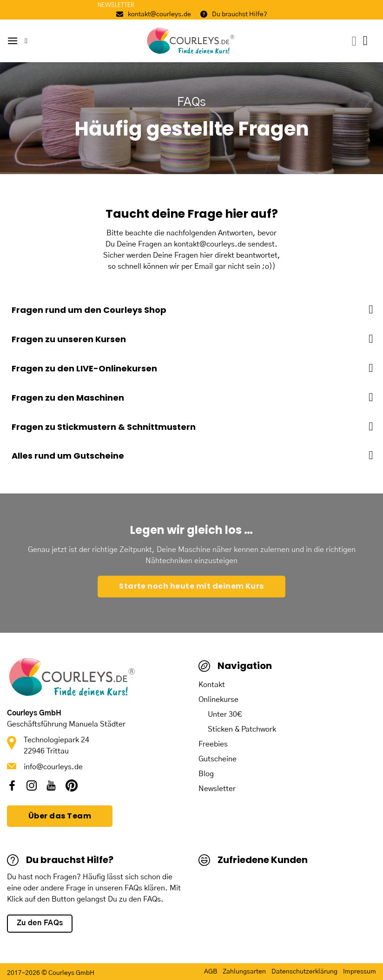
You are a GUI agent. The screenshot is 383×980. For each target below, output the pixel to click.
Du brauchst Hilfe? (234, 14)
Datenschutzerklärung (304, 972)
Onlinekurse (218, 700)
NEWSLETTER (116, 5)
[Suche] (28, 41)
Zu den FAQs (40, 923)
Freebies (213, 744)
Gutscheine (218, 759)
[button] (13, 41)
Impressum (360, 972)
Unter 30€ (225, 714)
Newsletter (217, 789)
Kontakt (212, 685)
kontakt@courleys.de (154, 14)
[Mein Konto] (354, 41)
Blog (206, 774)
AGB (211, 972)
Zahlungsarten (244, 972)
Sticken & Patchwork (242, 729)
